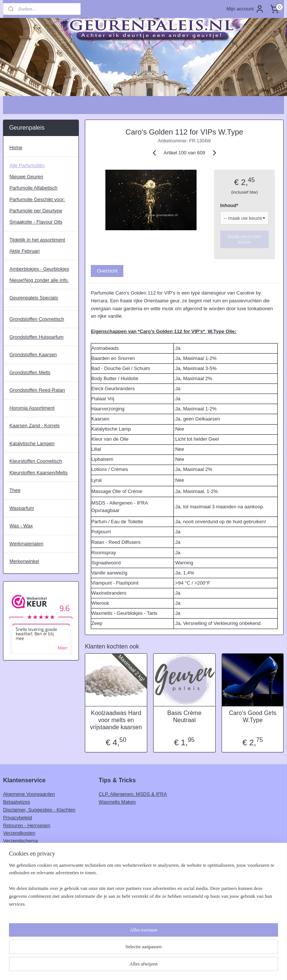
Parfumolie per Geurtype (36, 211)
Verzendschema (20, 841)
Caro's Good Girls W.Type (253, 716)
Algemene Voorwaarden (29, 794)
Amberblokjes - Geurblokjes (39, 269)
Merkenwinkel (24, 561)
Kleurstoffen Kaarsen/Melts (38, 473)
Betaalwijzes (16, 802)
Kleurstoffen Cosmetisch (36, 461)
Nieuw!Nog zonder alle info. (39, 280)
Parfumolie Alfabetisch (33, 188)
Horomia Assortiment (32, 408)
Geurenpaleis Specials (34, 298)
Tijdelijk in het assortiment (37, 240)
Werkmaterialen (26, 544)
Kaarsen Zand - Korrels (34, 426)
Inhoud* (229, 206)
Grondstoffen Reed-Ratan (37, 390)
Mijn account (245, 9)
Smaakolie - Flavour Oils (36, 222)
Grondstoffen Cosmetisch (37, 319)
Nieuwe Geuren (26, 177)
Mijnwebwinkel (216, 966)
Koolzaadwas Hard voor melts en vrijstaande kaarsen (116, 720)
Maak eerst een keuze (245, 240)
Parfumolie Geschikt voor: (37, 199)
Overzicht (107, 271)
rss (134, 966)
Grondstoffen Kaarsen (33, 355)
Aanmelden (21, 893)
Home (16, 147)
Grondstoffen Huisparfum (36, 337)
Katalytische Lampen (32, 443)
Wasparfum (22, 508)
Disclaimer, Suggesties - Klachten (39, 810)
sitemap (120, 966)
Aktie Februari (24, 251)
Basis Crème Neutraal (185, 716)
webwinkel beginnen (158, 966)
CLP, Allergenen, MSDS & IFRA (133, 794)
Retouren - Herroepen (27, 825)
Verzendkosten (19, 833)
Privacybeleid (17, 818)
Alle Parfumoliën (27, 165)
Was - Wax (21, 526)
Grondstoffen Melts (30, 372)
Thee (15, 490)
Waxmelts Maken (117, 802)
